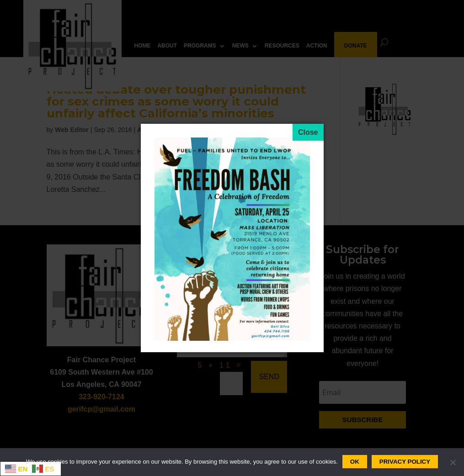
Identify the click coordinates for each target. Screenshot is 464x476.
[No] (453, 462)
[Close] (308, 132)
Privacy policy (405, 462)
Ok (355, 462)
